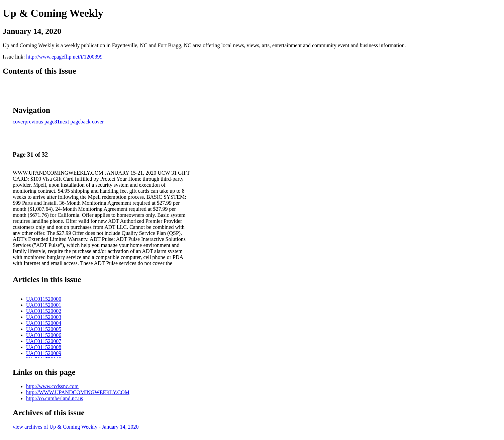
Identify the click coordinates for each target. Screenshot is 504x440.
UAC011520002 (44, 311)
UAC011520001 (44, 305)
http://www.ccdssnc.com (52, 386)
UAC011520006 (44, 335)
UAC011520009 (44, 353)
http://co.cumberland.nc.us (55, 398)
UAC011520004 (44, 323)
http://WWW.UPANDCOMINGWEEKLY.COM (78, 392)
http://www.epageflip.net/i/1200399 (64, 57)
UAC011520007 (44, 341)
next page (70, 122)
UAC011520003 (44, 317)
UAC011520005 (44, 329)
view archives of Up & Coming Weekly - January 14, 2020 (76, 427)
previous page (40, 122)
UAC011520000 (44, 299)
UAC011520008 (44, 347)
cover (19, 122)
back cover (92, 122)
